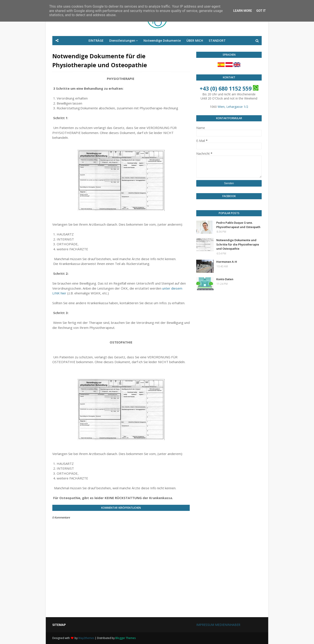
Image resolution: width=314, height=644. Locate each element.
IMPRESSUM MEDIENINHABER (218, 625)
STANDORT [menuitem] (217, 40)
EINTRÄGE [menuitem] (96, 40)
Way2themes (86, 638)
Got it (261, 11)
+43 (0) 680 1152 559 (226, 88)
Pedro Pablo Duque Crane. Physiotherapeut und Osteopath (238, 225)
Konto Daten (225, 279)
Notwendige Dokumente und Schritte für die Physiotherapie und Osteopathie (238, 244)
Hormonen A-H (227, 262)
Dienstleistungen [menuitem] (122, 40)
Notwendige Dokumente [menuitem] (162, 40)
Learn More (242, 11)
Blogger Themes (125, 638)
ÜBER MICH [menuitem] (195, 40)
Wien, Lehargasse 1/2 (233, 107)
